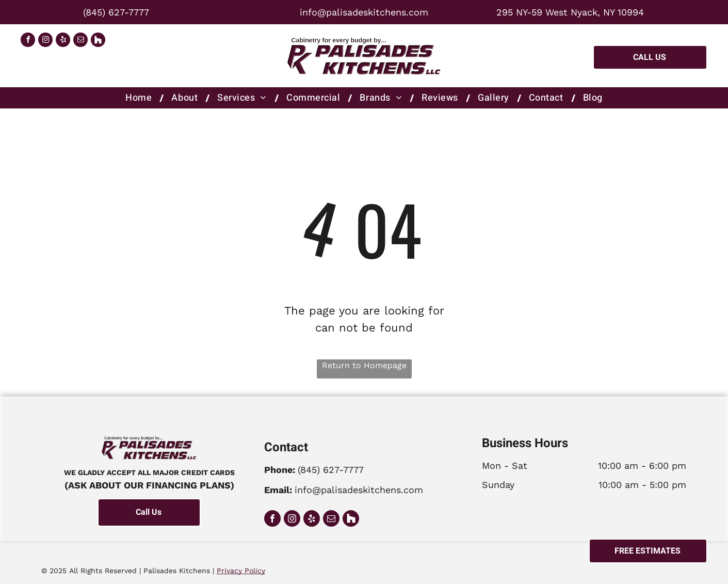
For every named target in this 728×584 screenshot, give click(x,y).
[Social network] (98, 41)
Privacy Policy (241, 571)
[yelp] (63, 41)
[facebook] (28, 41)
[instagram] (45, 41)
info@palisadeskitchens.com (364, 12)
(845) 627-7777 (116, 12)
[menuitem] (141, 98)
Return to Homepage (364, 365)
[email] (80, 41)
